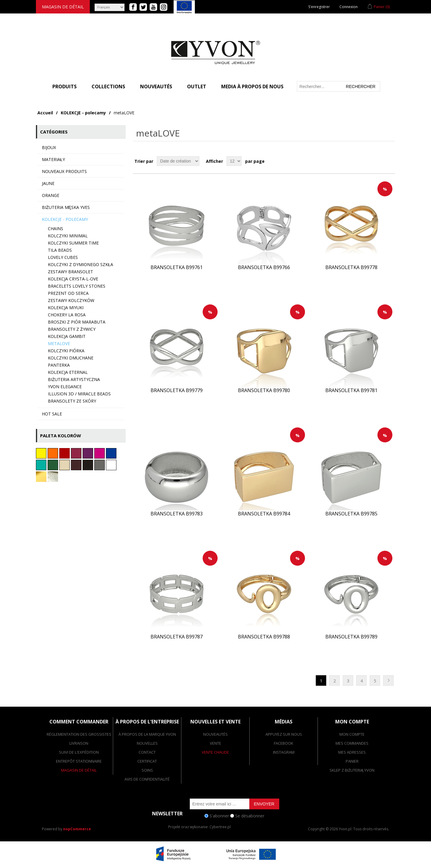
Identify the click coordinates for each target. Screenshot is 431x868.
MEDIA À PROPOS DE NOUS (252, 87)
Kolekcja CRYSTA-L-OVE (73, 279)
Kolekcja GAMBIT (67, 336)
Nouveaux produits (64, 171)
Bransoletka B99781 (351, 390)
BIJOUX (49, 147)
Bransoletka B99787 (177, 637)
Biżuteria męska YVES (66, 207)
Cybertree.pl (220, 827)
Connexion (349, 7)
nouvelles (147, 743)
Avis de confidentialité (147, 779)
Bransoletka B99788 (264, 637)
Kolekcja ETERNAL (68, 372)
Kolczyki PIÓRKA (66, 351)
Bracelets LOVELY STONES (77, 286)
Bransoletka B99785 (351, 514)
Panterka (59, 365)
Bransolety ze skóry (72, 401)
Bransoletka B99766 (264, 267)
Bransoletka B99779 (177, 390)
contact (147, 752)
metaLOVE (59, 343)
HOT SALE (52, 414)
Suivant (388, 680)
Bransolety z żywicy (72, 329)
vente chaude (215, 752)
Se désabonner (250, 816)
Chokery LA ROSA (67, 315)
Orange (51, 195)
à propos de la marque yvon (147, 734)
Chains (56, 229)
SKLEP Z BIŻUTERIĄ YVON (352, 770)
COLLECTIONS (108, 87)
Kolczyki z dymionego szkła (81, 264)
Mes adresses (352, 752)
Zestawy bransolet (70, 272)
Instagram (284, 752)
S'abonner (219, 816)
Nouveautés (156, 87)
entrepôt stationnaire (79, 761)
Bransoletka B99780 (264, 390)
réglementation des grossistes (79, 734)
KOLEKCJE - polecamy (83, 113)
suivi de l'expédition (79, 752)
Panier (352, 761)
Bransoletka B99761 (177, 267)
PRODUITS (65, 87)
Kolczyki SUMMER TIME (73, 243)
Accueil (45, 113)
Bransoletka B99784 (264, 514)
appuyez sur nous (284, 734)
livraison (79, 743)
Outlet (197, 87)
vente (215, 743)
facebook (284, 743)
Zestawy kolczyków (71, 300)
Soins (147, 770)
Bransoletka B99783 (177, 514)
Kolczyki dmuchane (71, 358)
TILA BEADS (60, 250)
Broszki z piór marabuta (77, 322)
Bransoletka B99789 (351, 637)
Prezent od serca (68, 293)
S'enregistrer (319, 7)
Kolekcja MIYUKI (66, 308)
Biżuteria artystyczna (74, 379)
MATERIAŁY (53, 159)
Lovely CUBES (63, 257)
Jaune (48, 183)
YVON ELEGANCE (65, 387)
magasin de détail (63, 7)
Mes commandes (352, 743)
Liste (390, 161)
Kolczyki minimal (68, 236)
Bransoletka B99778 (351, 267)
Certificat (147, 761)
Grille (379, 161)
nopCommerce (77, 829)
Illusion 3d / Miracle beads (79, 394)
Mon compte (352, 734)
